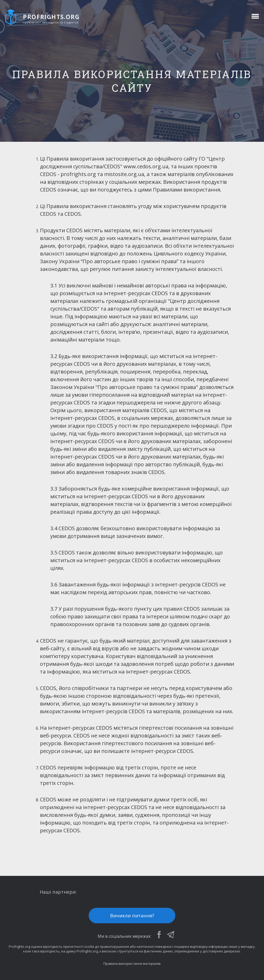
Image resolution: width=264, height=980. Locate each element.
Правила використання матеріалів (132, 964)
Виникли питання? (132, 916)
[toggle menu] (254, 16)
